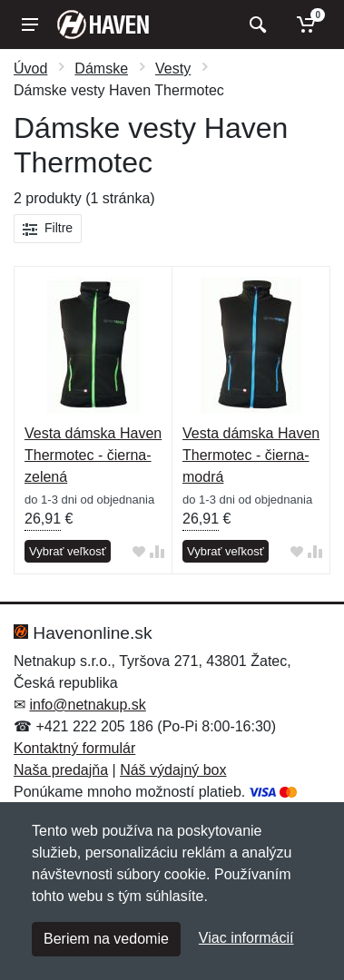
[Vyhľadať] (256, 24)
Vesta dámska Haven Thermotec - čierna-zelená (93, 455)
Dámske (101, 69)
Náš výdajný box (173, 770)
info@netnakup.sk (87, 705)
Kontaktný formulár (74, 748)
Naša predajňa (61, 770)
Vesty (173, 69)
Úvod (30, 69)
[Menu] (30, 24)
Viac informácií (246, 938)
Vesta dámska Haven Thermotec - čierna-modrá (251, 455)
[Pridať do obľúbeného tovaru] (139, 552)
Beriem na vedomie (106, 939)
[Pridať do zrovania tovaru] (157, 552)
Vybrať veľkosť (68, 551)
